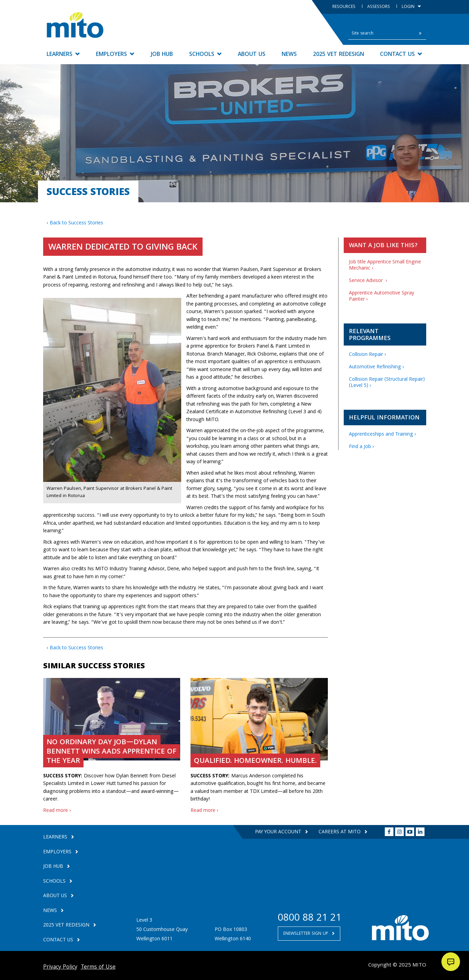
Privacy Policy (60, 967)
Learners (63, 55)
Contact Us (401, 55)
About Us (252, 55)
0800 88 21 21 (310, 919)
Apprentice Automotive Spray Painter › (382, 297)
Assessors (379, 7)
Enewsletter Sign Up (306, 934)
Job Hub (162, 55)
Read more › (57, 811)
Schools (206, 55)
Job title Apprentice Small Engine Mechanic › (385, 265)
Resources (345, 7)
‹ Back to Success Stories (75, 223)
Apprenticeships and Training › (383, 435)
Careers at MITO (340, 832)
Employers (115, 55)
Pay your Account (279, 832)
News (289, 55)
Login (411, 7)
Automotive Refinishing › (377, 367)
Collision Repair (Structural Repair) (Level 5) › (387, 383)
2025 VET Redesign (339, 55)
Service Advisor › (368, 281)
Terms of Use (98, 967)
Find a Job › (361, 447)
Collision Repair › (368, 355)
